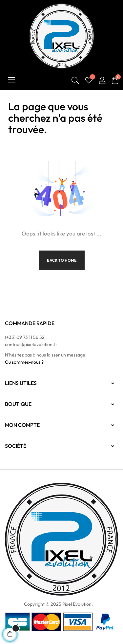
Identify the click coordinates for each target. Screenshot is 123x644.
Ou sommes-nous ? (24, 362)
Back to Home (62, 260)
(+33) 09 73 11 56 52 (25, 337)
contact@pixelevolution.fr (31, 344)
